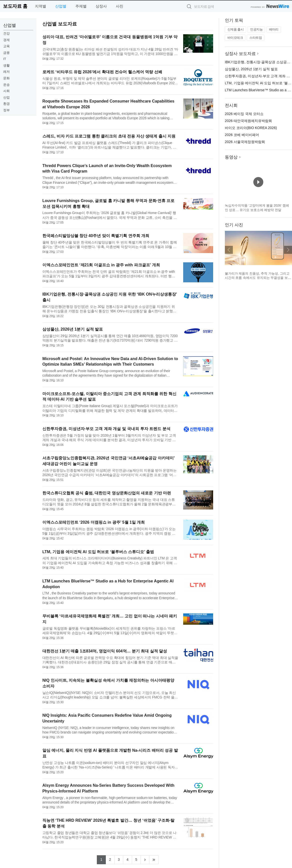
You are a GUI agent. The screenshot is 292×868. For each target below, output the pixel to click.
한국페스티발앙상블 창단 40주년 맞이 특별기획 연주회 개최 (96, 236)
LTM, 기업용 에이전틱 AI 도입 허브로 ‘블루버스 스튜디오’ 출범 (98, 552)
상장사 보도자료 (240, 54)
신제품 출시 (236, 29)
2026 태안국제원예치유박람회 (248, 121)
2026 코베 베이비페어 (242, 135)
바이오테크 (235, 38)
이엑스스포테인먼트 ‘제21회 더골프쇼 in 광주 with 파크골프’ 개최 (101, 265)
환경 (6, 104)
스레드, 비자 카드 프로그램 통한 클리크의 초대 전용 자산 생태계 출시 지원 (109, 136)
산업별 (61, 6)
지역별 (41, 6)
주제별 (81, 6)
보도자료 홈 (15, 6)
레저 (6, 72)
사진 (120, 6)
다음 (288, 250)
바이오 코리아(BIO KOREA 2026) (251, 128)
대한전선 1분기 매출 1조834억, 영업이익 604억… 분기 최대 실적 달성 (105, 651)
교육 (6, 46)
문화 (6, 78)
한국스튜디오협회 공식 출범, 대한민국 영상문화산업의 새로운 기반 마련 (107, 493)
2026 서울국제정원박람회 (245, 142)
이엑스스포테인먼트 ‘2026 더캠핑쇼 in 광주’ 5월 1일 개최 (94, 522)
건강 (6, 33)
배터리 (274, 29)
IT (5, 59)
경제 (6, 40)
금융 (6, 53)
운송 (6, 85)
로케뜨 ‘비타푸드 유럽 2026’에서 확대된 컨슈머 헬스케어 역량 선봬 (102, 72)
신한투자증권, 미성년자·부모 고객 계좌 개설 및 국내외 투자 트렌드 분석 (106, 429)
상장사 (101, 6)
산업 (6, 97)
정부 (6, 110)
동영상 (231, 157)
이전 (229, 250)
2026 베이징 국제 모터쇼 (244, 114)
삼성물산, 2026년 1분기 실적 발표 (73, 329)
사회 (6, 91)
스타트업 (256, 38)
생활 (6, 65)
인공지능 (256, 29)
